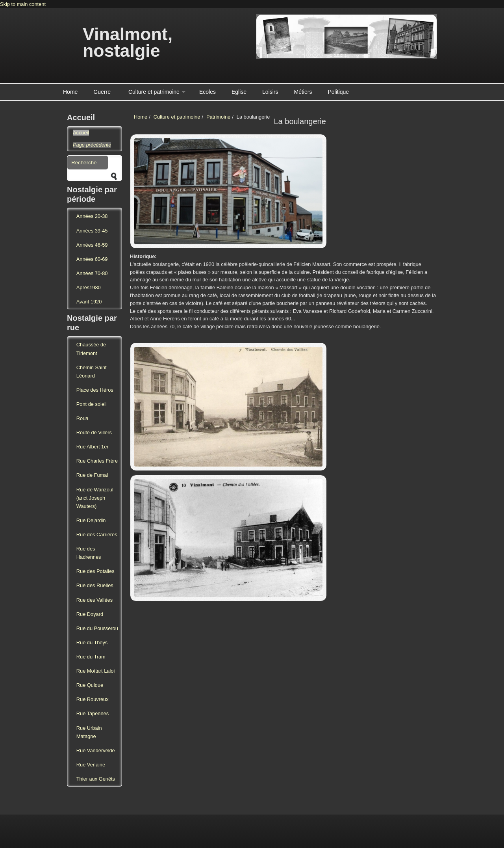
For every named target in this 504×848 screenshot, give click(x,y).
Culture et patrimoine (154, 92)
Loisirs (270, 92)
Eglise (239, 92)
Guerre (102, 92)
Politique (338, 92)
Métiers (303, 92)
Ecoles (208, 92)
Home (70, 92)
